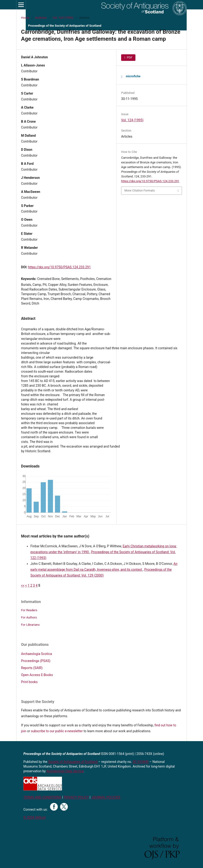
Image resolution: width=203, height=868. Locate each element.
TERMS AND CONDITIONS (42, 797)
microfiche (133, 76)
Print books (29, 682)
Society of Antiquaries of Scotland (73, 762)
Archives (41, 18)
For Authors (29, 617)
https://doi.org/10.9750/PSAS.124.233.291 (59, 267)
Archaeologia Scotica (36, 654)
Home (25, 18)
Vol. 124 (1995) (63, 18)
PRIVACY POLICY (76, 797)
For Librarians (30, 625)
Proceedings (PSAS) (36, 661)
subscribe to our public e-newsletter (57, 731)
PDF (129, 57)
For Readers (29, 610)
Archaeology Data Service (65, 771)
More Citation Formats (140, 190)
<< (23, 585)
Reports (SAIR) (32, 668)
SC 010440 (141, 762)
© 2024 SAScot (34, 817)
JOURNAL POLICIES (106, 797)
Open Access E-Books (37, 675)
